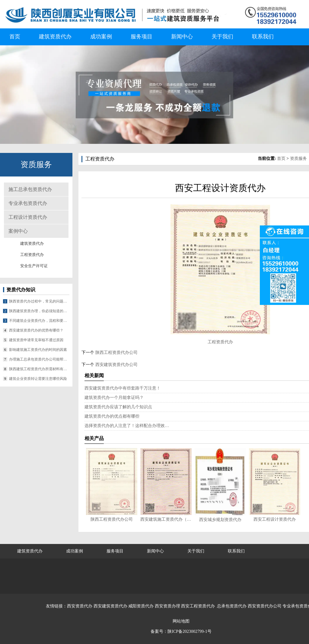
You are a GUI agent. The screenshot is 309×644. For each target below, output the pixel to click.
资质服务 (298, 159)
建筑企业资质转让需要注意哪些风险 (38, 379)
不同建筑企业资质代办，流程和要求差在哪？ (39, 321)
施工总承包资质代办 (30, 189)
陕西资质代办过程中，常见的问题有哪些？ (39, 301)
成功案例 (101, 37)
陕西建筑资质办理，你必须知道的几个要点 (39, 311)
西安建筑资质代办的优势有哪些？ (36, 330)
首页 (15, 37)
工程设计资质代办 (28, 217)
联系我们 (263, 37)
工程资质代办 (32, 255)
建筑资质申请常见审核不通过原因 (36, 340)
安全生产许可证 (34, 266)
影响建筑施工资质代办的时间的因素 (38, 350)
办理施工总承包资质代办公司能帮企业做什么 (39, 359)
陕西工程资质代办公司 (116, 353)
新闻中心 (182, 37)
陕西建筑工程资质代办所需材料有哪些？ (39, 369)
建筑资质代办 (55, 37)
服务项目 (142, 37)
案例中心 (18, 231)
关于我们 (222, 37)
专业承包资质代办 (28, 203)
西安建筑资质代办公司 (116, 365)
